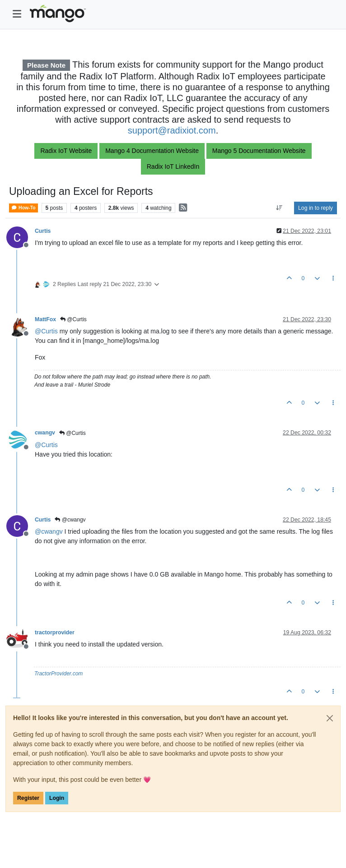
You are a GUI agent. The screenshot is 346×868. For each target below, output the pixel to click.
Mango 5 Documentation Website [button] (259, 151)
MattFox (45, 319)
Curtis (43, 231)
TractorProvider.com (58, 674)
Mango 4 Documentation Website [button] (152, 151)
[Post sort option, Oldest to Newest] (279, 208)
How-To (23, 208)
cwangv (45, 433)
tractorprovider (55, 633)
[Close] (330, 718)
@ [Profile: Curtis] (46, 331)
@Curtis (73, 319)
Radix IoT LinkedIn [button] (173, 166)
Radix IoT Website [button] (66, 151)
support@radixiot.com (172, 130)
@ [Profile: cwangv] (49, 531)
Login (57, 798)
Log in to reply (316, 208)
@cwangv (70, 520)
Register (28, 798)
